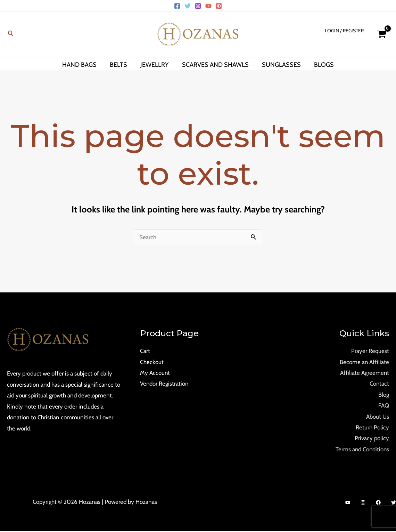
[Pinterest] (219, 6)
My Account (155, 373)
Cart (145, 351)
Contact (379, 384)
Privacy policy (372, 439)
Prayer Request (370, 351)
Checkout (152, 362)
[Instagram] (198, 6)
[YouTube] (208, 6)
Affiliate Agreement (364, 373)
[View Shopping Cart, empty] (382, 34)
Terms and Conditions (362, 450)
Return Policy (372, 428)
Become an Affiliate (364, 362)
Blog (384, 395)
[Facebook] (177, 6)
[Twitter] (188, 6)
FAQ (384, 406)
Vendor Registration (164, 384)
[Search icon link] (11, 34)
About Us (378, 417)
